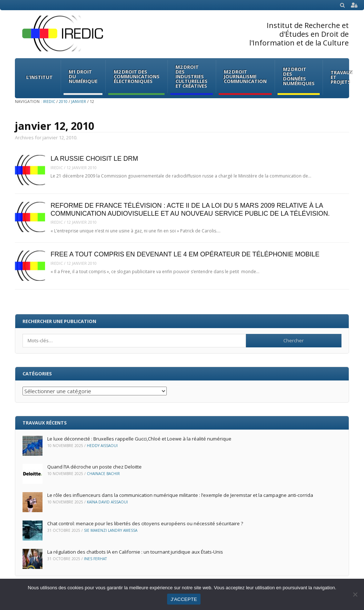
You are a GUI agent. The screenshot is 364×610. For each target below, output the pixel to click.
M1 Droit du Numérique (83, 76)
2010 (63, 101)
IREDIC (49, 101)
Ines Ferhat (95, 559)
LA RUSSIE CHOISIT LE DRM (94, 159)
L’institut (39, 77)
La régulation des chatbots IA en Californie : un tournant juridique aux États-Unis (135, 552)
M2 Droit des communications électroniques (137, 76)
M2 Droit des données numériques (299, 76)
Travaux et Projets (342, 77)
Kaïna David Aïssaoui (107, 502)
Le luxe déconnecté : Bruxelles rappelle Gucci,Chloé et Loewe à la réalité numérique (139, 439)
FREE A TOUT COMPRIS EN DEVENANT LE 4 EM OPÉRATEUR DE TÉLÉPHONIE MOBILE (185, 254)
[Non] (355, 594)
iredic (57, 168)
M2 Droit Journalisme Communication (245, 76)
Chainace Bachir (103, 474)
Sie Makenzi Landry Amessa (111, 530)
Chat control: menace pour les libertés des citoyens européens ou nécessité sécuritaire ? (145, 523)
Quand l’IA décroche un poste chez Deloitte (95, 467)
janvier (79, 101)
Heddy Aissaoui (102, 446)
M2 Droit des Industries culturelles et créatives (191, 76)
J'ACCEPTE (184, 599)
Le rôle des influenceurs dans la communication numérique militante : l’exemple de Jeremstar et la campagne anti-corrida (180, 495)
